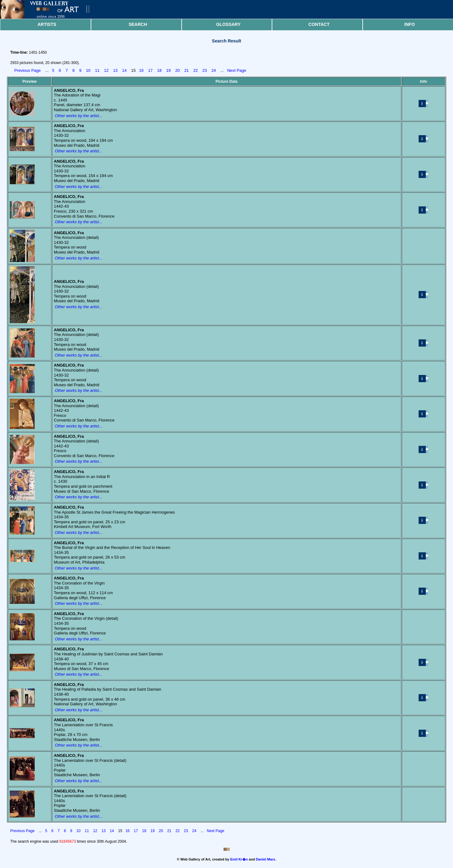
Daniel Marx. (266, 859)
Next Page (237, 70)
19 (169, 70)
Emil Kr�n (239, 859)
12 (106, 70)
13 (115, 70)
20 (177, 70)
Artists (47, 24)
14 (124, 70)
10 (88, 70)
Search (138, 24)
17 (150, 70)
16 (141, 70)
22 (195, 70)
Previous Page (28, 70)
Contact (319, 24)
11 (97, 70)
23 (204, 70)
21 (186, 70)
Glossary (228, 24)
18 (159, 70)
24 (214, 70)
